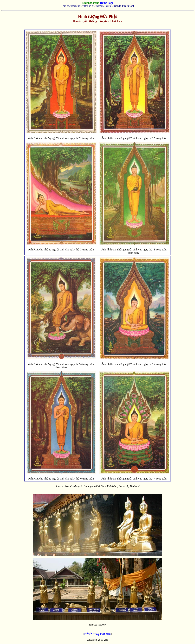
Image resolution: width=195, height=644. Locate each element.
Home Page (107, 3)
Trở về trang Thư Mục (97, 634)
